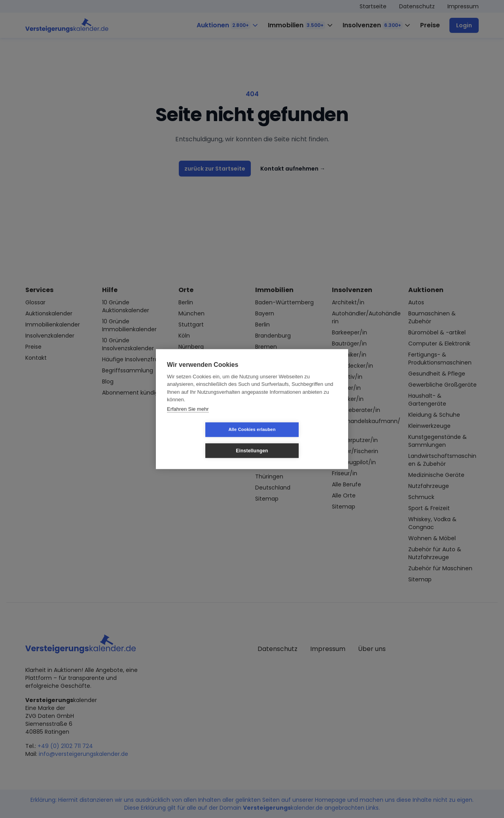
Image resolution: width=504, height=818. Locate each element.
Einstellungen (299, 440)
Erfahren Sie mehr (188, 419)
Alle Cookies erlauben (205, 440)
